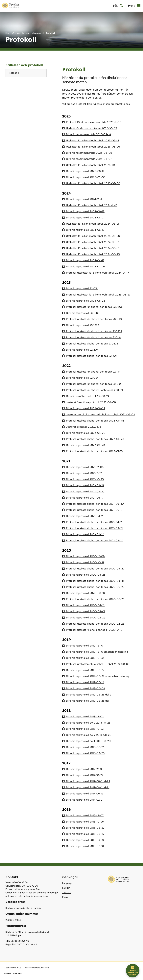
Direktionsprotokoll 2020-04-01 (84, 611)
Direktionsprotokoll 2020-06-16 (84, 593)
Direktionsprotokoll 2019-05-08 (84, 688)
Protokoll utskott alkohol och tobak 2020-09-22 (94, 569)
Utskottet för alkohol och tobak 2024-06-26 (92, 236)
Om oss (16, 33)
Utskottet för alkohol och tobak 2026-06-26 (92, 147)
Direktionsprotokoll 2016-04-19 (84, 840)
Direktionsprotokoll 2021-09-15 (84, 485)
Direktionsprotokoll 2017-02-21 (84, 800)
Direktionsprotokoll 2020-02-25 (85, 618)
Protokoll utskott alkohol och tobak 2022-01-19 (94, 451)
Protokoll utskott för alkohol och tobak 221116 (92, 372)
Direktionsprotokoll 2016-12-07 (84, 815)
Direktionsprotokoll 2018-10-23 (84, 729)
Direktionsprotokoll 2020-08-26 (85, 575)
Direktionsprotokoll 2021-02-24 (84, 534)
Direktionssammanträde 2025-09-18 (87, 134)
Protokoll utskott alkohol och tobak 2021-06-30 (94, 504)
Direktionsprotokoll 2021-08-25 (84, 491)
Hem (8, 33)
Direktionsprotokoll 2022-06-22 (84, 408)
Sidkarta (67, 892)
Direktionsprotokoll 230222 (81, 325)
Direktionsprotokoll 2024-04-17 (84, 260)
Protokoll (13, 73)
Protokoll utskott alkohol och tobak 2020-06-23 (95, 587)
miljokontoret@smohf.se (27, 889)
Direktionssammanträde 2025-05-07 (88, 159)
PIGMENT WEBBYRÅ (13, 974)
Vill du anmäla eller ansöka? (134, 971)
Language (67, 883)
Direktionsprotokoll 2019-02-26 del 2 (88, 695)
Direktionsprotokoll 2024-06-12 (84, 230)
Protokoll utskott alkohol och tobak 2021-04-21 (94, 522)
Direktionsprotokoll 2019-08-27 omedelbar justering (97, 676)
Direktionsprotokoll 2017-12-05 (84, 769)
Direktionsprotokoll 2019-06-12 (84, 682)
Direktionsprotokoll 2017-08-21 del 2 (87, 781)
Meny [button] (134, 6)
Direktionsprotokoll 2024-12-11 (83, 199)
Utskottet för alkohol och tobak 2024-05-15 (92, 248)
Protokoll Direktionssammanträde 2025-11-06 (93, 122)
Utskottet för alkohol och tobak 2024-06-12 (92, 242)
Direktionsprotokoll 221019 (81, 378)
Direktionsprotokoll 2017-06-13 (84, 794)
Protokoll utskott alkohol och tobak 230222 (91, 344)
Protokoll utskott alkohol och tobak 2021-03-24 (94, 528)
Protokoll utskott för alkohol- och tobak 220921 (94, 390)
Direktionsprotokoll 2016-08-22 (84, 828)
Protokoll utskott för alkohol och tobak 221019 (93, 384)
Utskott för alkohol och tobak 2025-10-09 (91, 128)
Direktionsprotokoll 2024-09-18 (84, 211)
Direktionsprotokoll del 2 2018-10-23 (87, 723)
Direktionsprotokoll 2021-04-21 (84, 516)
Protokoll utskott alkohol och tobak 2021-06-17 (94, 510)
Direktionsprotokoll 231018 (81, 288)
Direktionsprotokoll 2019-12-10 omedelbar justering (96, 652)
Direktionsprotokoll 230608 (82, 313)
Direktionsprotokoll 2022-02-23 (84, 445)
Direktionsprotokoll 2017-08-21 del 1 (87, 787)
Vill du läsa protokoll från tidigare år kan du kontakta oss (97, 104)
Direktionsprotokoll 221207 (81, 350)
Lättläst (66, 888)
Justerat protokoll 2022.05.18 (82, 427)
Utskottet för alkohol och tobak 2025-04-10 (92, 165)
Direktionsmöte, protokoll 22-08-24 (87, 396)
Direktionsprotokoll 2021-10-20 (84, 479)
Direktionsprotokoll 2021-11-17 (83, 473)
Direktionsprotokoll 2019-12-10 (83, 646)
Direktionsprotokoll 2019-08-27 (84, 670)
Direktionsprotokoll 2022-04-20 (85, 433)
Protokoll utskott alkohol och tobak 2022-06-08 (95, 421)
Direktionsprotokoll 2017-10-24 (84, 775)
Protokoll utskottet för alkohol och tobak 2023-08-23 (98, 295)
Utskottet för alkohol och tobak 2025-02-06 (92, 183)
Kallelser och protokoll (33, 33)
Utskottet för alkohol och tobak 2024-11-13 (91, 205)
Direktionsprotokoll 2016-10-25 (84, 822)
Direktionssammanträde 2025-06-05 (88, 153)
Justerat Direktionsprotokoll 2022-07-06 (90, 402)
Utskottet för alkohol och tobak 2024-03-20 (92, 254)
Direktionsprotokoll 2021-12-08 (84, 467)
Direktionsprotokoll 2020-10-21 (84, 562)
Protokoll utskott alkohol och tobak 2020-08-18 (94, 581)
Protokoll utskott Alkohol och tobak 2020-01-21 (94, 630)
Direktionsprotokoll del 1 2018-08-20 (87, 741)
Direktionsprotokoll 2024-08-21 (84, 218)
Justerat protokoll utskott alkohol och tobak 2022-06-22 (100, 414)
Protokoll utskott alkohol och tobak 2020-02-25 (94, 624)
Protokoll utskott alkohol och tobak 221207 (91, 356)
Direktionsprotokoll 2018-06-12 (84, 747)
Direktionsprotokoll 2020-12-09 (84, 556)
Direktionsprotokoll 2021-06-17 (84, 498)
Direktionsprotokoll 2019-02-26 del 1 (87, 701)
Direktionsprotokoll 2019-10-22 (84, 658)
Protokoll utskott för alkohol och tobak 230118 (93, 337)
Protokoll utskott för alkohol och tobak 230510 (93, 319)
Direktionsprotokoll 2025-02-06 (85, 177)
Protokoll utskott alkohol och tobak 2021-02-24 (94, 540)
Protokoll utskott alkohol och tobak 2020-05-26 (95, 599)
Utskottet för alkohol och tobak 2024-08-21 (92, 224)
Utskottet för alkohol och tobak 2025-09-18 (92, 140)
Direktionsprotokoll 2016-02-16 (84, 846)
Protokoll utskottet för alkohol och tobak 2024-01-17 (97, 273)
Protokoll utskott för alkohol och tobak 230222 (93, 331)
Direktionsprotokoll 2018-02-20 (84, 753)
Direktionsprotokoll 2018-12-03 (84, 716)
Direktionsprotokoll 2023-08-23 (84, 301)
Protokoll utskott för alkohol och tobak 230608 (94, 307)
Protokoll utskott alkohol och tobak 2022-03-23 (94, 439)
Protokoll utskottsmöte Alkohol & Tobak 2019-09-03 (97, 664)
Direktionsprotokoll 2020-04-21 (84, 605)
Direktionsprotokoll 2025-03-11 (84, 171)
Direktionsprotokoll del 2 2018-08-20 (88, 735)
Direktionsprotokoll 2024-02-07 (84, 267)
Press (65, 897)
